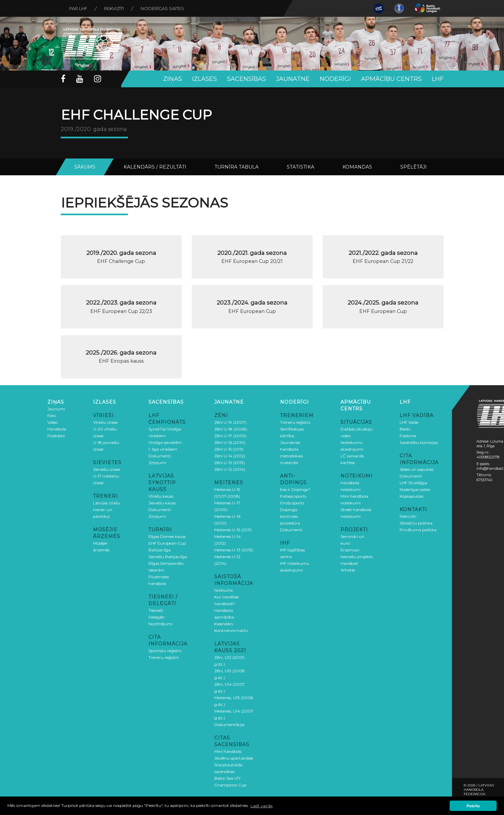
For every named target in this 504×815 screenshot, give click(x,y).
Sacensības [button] (246, 79)
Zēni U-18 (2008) (231, 429)
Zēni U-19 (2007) (230, 422)
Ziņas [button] (173, 79)
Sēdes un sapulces (417, 469)
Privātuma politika (418, 530)
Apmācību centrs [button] (391, 79)
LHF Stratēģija (413, 483)
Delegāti (156, 617)
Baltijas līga (159, 550)
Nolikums (223, 590)
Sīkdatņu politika (416, 523)
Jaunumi (56, 409)
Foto (52, 416)
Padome (408, 436)
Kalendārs (224, 624)
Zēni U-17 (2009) (230, 436)
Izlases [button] (204, 79)
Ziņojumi (157, 463)
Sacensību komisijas (419, 442)
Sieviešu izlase (106, 469)
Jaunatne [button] (293, 79)
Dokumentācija (229, 725)
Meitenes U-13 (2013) (234, 550)
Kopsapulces (411, 496)
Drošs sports (292, 503)
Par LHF (78, 8)
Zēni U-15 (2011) (229, 449)
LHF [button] (438, 79)
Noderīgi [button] (335, 79)
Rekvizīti (114, 8)
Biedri (405, 429)
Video (53, 422)
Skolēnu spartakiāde (234, 758)
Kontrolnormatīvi (231, 630)
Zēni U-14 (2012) (230, 456)
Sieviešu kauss (162, 503)
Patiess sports (293, 496)
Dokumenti (160, 456)
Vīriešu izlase (105, 422)
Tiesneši (156, 610)
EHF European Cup (167, 543)
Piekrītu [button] (473, 806)
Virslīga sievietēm (165, 442)
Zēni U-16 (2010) (230, 442)
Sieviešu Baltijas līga (168, 557)
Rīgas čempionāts (166, 563)
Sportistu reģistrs (165, 651)
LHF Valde (409, 422)
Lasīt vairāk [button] (262, 806)
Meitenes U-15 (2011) (233, 530)
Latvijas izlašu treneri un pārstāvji (107, 510)
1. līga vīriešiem (163, 449)
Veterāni (156, 570)
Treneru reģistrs (164, 657)
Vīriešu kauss (161, 496)
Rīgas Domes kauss (167, 536)
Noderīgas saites (162, 8)
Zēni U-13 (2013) (230, 463)
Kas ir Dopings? (295, 489)
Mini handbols (228, 751)
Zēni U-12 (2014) (230, 469)
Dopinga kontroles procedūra (290, 516)
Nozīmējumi (161, 624)
